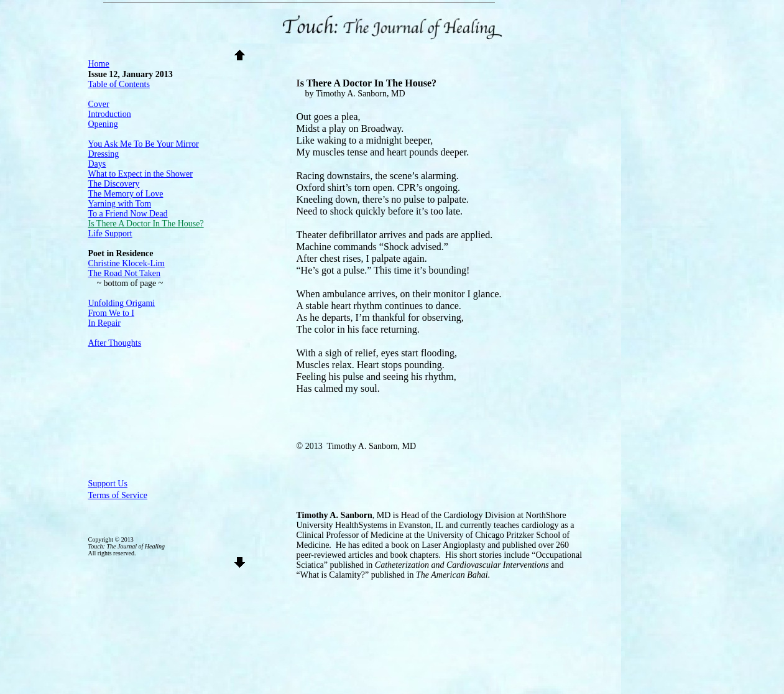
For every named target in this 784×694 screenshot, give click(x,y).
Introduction (110, 114)
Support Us (108, 483)
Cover (99, 104)
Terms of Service (118, 495)
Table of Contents (119, 84)
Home (99, 64)
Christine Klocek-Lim (127, 263)
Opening (103, 124)
